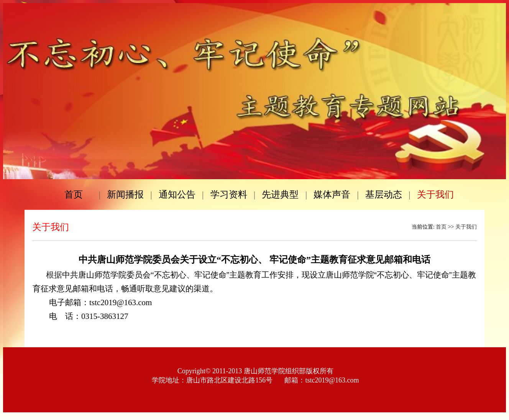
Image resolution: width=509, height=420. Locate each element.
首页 (441, 227)
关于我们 (466, 227)
